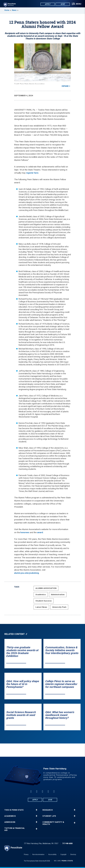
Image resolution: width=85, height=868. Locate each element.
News (14, 10)
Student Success (44, 601)
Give (62, 4)
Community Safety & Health (53, 823)
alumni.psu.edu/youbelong (27, 573)
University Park (59, 607)
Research (48, 810)
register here (32, 173)
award (40, 532)
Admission (10, 822)
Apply (47, 4)
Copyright (63, 854)
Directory (73, 854)
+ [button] (36, 810)
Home (7, 10)
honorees (25, 532)
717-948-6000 (67, 843)
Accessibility (52, 854)
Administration (58, 594)
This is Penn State (14, 810)
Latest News (41, 607)
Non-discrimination (38, 854)
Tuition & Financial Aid (15, 829)
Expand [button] (65, 86)
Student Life (49, 816)
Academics (41, 594)
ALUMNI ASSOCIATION (46, 588)
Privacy (26, 854)
